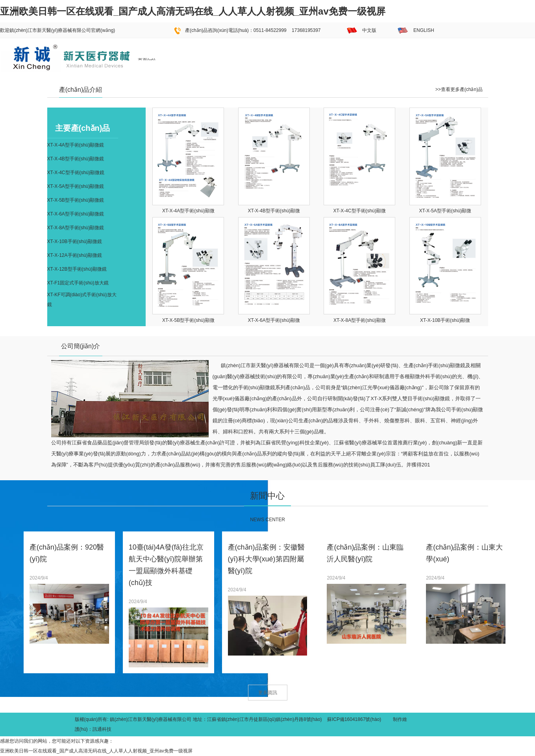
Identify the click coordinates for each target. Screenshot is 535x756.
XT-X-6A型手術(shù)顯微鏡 (76, 214)
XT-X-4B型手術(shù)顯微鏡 (76, 159)
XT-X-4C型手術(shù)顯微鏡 (76, 173)
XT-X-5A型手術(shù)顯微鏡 (76, 186)
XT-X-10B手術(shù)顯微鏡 (75, 241)
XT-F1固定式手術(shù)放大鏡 (78, 283)
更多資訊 (268, 693)
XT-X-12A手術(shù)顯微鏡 (75, 255)
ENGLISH (424, 30)
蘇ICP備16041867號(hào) (354, 719)
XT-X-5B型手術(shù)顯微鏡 (76, 200)
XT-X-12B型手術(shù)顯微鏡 (77, 269)
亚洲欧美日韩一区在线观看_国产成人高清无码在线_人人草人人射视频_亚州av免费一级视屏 (193, 11)
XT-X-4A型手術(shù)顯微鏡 (76, 145)
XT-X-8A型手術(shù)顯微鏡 (76, 228)
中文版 (369, 30)
